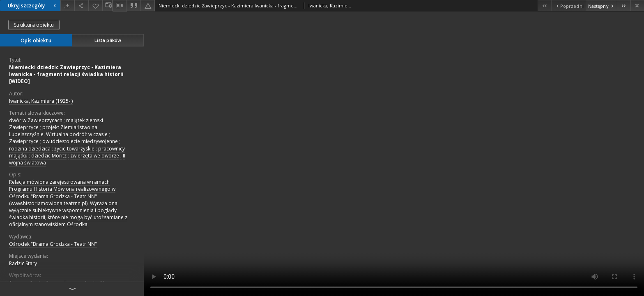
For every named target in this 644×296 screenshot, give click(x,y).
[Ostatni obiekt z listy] (624, 6)
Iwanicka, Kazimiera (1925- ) (41, 101)
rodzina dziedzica (30, 149)
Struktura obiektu (34, 25)
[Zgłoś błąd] (148, 6)
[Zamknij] (637, 6)
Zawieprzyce (24, 141)
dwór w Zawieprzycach (36, 120)
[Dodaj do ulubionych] (96, 6)
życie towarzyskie (74, 149)
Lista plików (108, 40)
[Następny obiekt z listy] (601, 6)
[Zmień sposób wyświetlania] (108, 6)
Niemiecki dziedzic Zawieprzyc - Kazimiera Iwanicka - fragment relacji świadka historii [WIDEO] (66, 74)
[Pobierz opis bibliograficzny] (120, 6)
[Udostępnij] (81, 6)
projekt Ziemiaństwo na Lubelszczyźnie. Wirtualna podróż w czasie (58, 131)
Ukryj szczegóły (33, 6)
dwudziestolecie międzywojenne (80, 141)
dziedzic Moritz (49, 156)
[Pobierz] (67, 6)
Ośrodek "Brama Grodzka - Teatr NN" (53, 244)
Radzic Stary (23, 263)
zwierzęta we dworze (95, 156)
